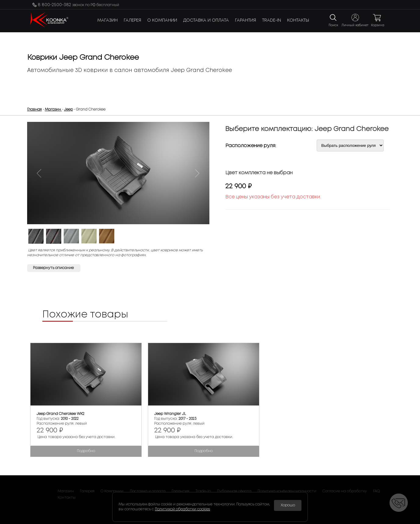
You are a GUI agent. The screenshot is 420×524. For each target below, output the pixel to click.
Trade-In (272, 20)
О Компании (162, 20)
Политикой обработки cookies (182, 509)
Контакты (298, 20)
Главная (34, 110)
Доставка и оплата (206, 20)
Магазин (107, 20)
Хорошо (288, 505)
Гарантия (246, 20)
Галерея (132, 20)
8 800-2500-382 (78, 5)
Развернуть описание (54, 268)
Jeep (68, 110)
